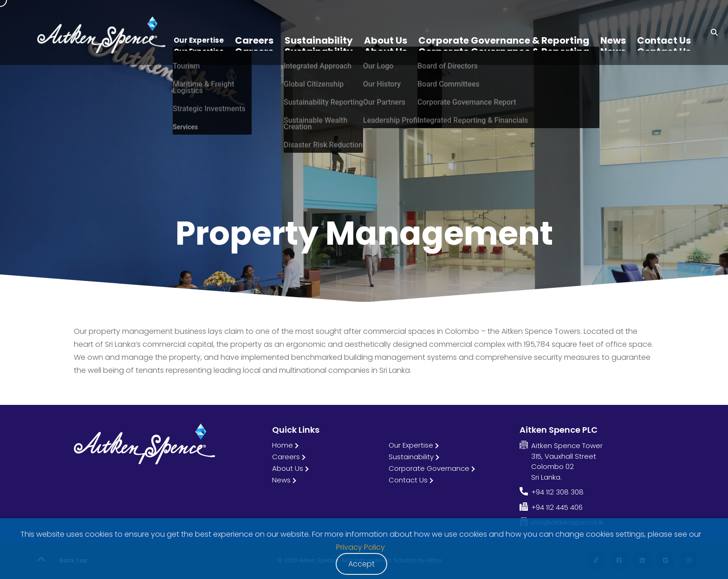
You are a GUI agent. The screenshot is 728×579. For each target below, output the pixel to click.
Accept (361, 564)
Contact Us (408, 480)
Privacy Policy (361, 547)
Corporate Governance (429, 468)
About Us (288, 468)
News (281, 480)
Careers (286, 457)
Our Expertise (411, 445)
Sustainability (411, 457)
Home (283, 445)
